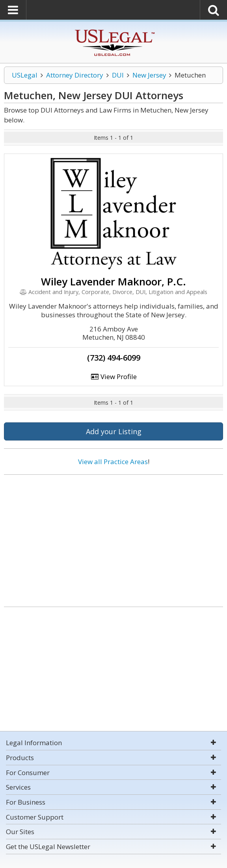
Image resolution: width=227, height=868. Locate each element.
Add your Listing (114, 431)
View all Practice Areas (113, 462)
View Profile (113, 377)
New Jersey (149, 75)
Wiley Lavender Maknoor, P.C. (113, 281)
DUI (118, 75)
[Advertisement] (113, 538)
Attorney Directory (75, 75)
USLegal (25, 75)
